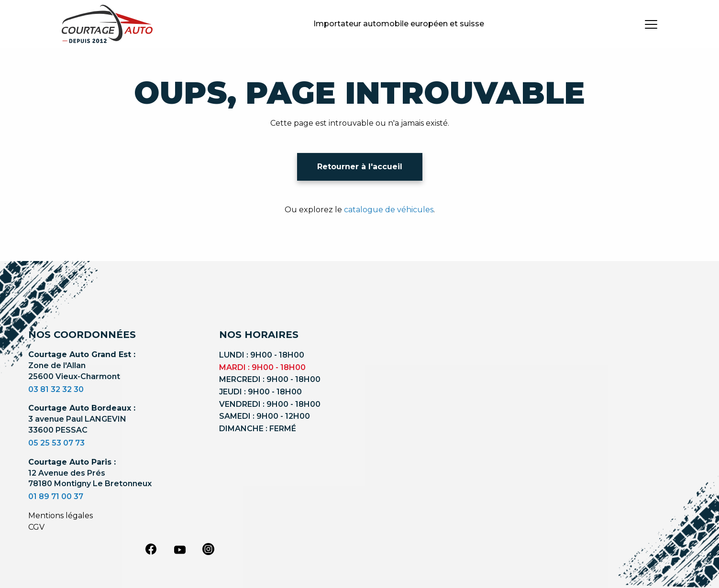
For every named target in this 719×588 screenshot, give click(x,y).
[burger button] (651, 24)
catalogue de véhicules (389, 210)
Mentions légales (61, 516)
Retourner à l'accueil (360, 167)
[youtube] (180, 550)
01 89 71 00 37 (56, 496)
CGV (36, 527)
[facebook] (151, 549)
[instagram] (209, 549)
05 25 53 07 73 (56, 443)
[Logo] (107, 24)
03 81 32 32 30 (56, 389)
